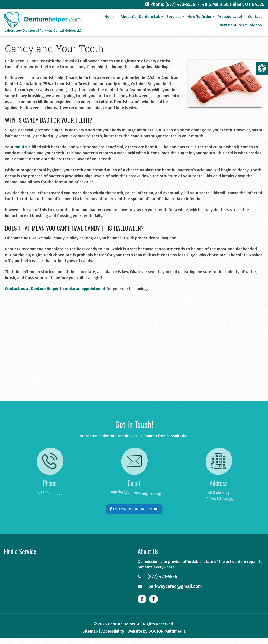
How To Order (200, 23)
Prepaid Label (230, 23)
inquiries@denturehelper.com (132, 493)
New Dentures (232, 32)
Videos (256, 32)
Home (110, 23)
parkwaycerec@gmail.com (170, 586)
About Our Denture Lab (140, 23)
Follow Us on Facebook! (134, 509)
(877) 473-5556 (180, 4)
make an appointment (85, 289)
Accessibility (113, 631)
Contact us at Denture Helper (32, 289)
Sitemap (90, 631)
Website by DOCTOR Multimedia (157, 631)
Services (174, 23)
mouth (21, 147)
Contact (255, 23)
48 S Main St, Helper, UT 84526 (233, 4)
